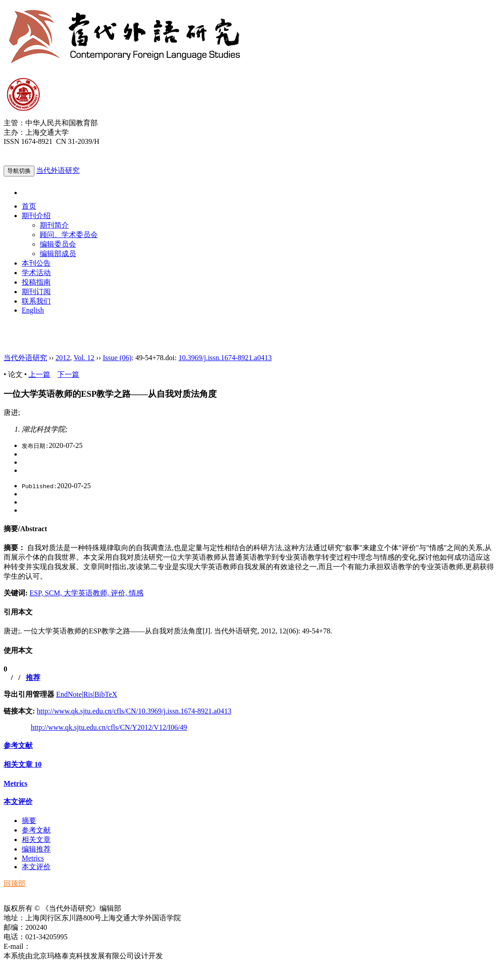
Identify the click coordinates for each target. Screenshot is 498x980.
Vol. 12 (84, 358)
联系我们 (36, 301)
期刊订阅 (36, 292)
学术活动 (36, 273)
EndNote (69, 694)
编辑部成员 (58, 254)
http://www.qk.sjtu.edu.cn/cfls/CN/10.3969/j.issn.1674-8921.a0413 (134, 711)
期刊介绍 (36, 216)
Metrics (15, 783)
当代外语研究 (58, 170)
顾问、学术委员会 (69, 235)
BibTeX (106, 694)
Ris (88, 694)
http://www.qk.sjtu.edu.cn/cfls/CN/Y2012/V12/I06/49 (109, 727)
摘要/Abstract (25, 529)
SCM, (54, 593)
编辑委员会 (58, 244)
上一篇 (39, 374)
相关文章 (23, 764)
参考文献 (18, 745)
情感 (136, 593)
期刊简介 (54, 225)
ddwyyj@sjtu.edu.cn (61, 946)
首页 (29, 206)
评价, (120, 593)
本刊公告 (36, 263)
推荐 (33, 678)
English (33, 310)
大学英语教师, (87, 593)
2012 (63, 358)
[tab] (249, 529)
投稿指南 (36, 282)
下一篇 (68, 374)
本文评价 (18, 802)
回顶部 (14, 883)
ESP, (37, 593)
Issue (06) (117, 358)
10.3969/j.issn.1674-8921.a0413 (225, 358)
